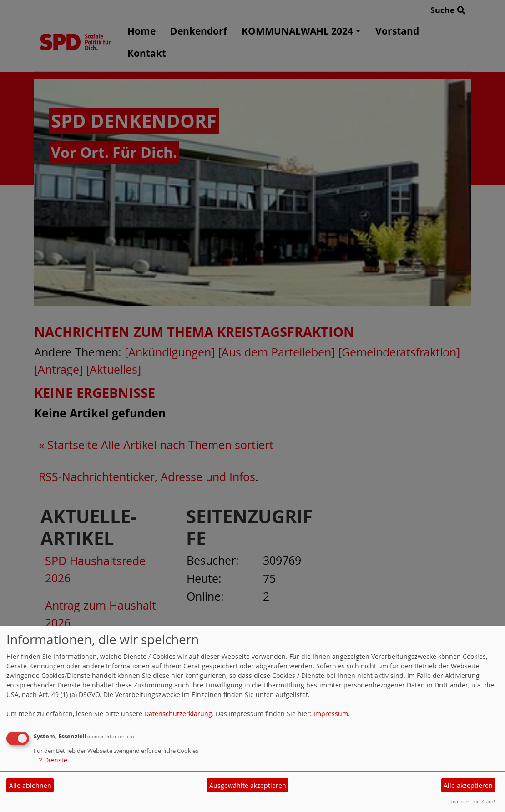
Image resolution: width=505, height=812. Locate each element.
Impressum (331, 714)
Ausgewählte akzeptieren (248, 785)
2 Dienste (50, 760)
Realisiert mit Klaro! (472, 801)
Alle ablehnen (30, 785)
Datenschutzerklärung (178, 714)
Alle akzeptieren (468, 785)
